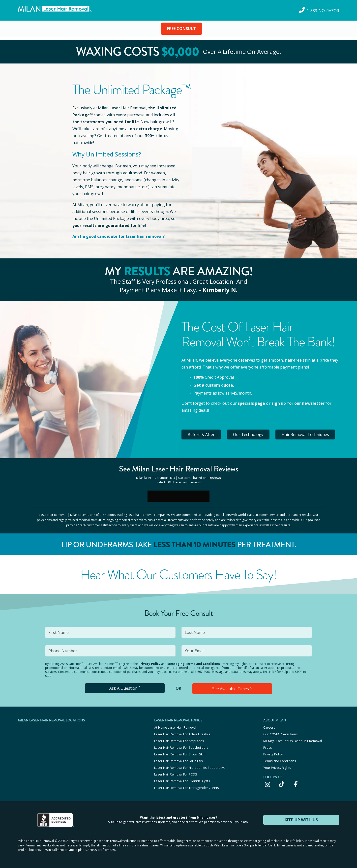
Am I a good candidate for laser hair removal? (119, 236)
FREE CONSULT (181, 29)
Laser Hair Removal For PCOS (176, 774)
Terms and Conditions (280, 761)
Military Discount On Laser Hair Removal (293, 741)
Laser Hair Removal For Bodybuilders (181, 747)
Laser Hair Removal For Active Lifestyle (182, 734)
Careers (269, 727)
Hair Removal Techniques (305, 434)
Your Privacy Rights (277, 768)
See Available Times (232, 689)
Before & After (201, 434)
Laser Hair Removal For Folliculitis (178, 761)
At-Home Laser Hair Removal (175, 727)
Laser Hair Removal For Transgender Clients (187, 788)
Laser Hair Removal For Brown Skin (180, 754)
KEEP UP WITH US (301, 820)
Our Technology (248, 434)
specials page (251, 403)
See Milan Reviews (179, 469)
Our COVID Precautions (281, 734)
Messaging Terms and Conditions (194, 664)
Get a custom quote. (214, 385)
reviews (216, 478)
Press (268, 747)
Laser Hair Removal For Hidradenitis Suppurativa (190, 768)
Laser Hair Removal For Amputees (179, 741)
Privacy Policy (149, 664)
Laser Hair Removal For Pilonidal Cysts (182, 781)
